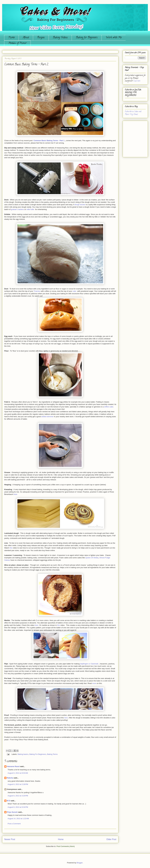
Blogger (80, 863)
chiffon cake (109, 407)
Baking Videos (60, 38)
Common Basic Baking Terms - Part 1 (49, 141)
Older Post (111, 839)
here (16, 494)
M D (9, 801)
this (11, 548)
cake (74, 291)
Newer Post (10, 839)
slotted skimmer (47, 417)
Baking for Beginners (87, 38)
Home (11, 38)
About (26, 38)
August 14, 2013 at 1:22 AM (18, 819)
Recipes (41, 38)
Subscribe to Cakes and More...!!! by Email (133, 113)
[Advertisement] (133, 138)
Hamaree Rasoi (13, 766)
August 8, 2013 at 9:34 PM (18, 807)
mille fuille (30, 209)
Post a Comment (14, 824)
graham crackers (17, 209)
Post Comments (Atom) (66, 846)
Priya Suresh (12, 812)
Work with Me (114, 38)
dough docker (80, 205)
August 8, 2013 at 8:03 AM (18, 773)
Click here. (137, 81)
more (94, 683)
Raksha (10, 778)
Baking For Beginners (38, 754)
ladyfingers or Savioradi (89, 664)
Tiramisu (37, 291)
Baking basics (23, 754)
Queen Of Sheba (92, 558)
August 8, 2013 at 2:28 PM (18, 784)
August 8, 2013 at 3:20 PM (18, 796)
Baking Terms (52, 754)
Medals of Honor (17, 43)
